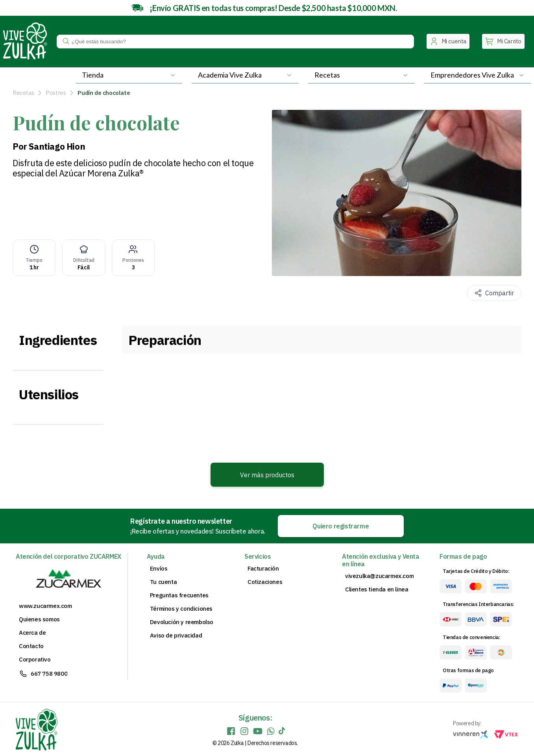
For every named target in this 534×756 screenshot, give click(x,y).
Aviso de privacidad (176, 636)
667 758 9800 (49, 674)
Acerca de (32, 633)
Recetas (23, 93)
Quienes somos (39, 619)
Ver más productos (267, 475)
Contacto (31, 646)
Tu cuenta (163, 582)
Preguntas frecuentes (179, 595)
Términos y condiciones (181, 609)
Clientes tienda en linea (377, 589)
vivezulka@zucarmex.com (379, 576)
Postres (56, 93)
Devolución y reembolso (182, 622)
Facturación (263, 569)
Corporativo (35, 660)
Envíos (159, 569)
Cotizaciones (265, 582)
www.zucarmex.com (45, 606)
